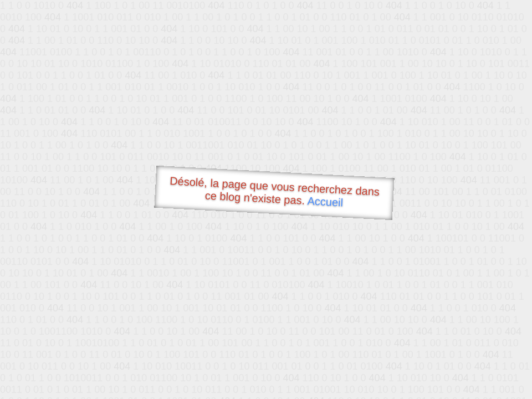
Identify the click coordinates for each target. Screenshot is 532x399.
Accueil (325, 201)
